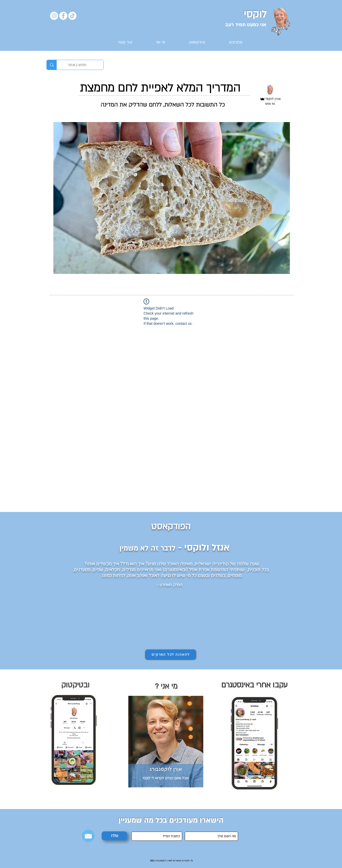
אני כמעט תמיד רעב (246, 25)
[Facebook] (63, 16)
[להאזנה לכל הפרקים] (170, 655)
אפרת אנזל (199, 570)
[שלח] (114, 836)
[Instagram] (54, 16)
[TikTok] (72, 16)
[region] (75, 739)
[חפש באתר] (84, 65)
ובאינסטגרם (175, 570)
